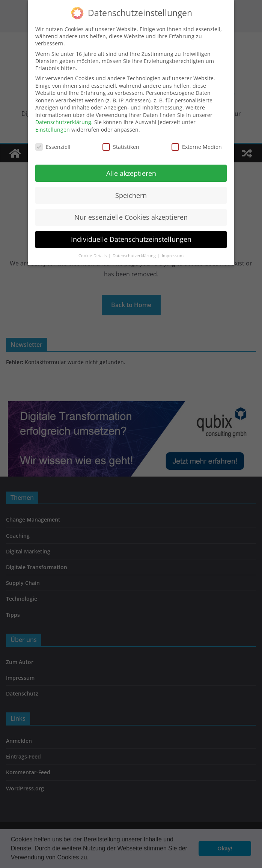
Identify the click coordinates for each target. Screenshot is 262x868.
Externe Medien (197, 144)
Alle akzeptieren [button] (131, 170)
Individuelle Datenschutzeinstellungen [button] (131, 237)
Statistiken (121, 144)
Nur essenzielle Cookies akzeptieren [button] (131, 214)
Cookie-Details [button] (93, 253)
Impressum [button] (173, 253)
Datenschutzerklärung (63, 119)
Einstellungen (53, 127)
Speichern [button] (131, 192)
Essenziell (53, 144)
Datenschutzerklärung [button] (135, 253)
